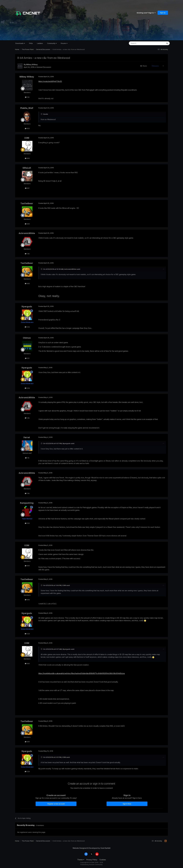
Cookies (103, 860)
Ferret (27, 437)
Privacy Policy (92, 860)
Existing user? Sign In (146, 13)
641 (27, 188)
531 (27, 358)
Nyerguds (27, 306)
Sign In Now (127, 804)
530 (27, 523)
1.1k (27, 458)
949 (27, 224)
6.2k (27, 327)
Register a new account (56, 804)
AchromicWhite (27, 233)
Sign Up (163, 13)
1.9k (27, 254)
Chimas (27, 338)
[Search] (141, 43)
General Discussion (44, 67)
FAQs (31, 43)
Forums (64, 43)
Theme (81, 860)
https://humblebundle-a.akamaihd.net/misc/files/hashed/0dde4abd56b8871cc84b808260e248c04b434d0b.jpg (82, 673)
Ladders (40, 43)
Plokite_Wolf (27, 108)
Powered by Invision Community (91, 865)
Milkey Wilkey (32, 65)
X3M (27, 138)
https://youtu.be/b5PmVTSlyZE (50, 81)
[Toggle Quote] (42, 114)
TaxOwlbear (27, 203)
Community (52, 43)
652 (27, 128)
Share (144, 66)
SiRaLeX (27, 168)
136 (27, 97)
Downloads (20, 43)
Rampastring (27, 503)
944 (27, 158)
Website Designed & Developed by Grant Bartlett (91, 848)
